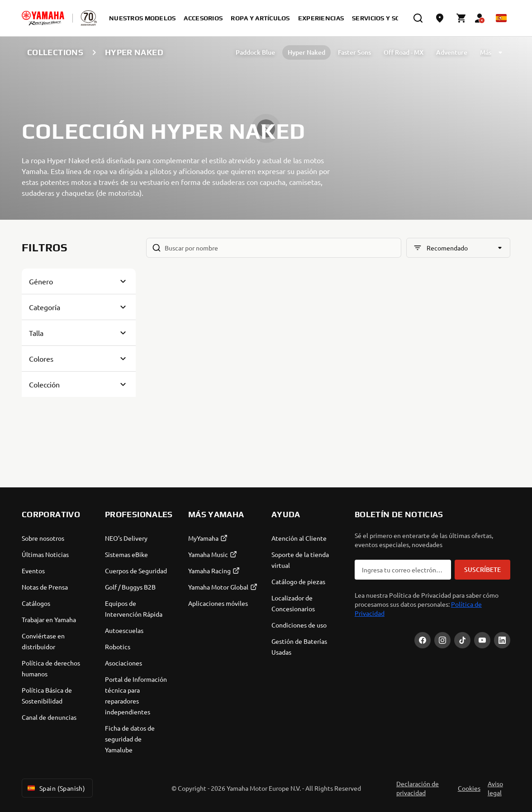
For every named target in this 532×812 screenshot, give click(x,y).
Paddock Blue (255, 52)
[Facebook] (423, 640)
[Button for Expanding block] (79, 281)
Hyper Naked (306, 52)
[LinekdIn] (502, 640)
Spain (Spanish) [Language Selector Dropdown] (55, 788)
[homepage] (43, 18)
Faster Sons (354, 52)
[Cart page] (461, 18)
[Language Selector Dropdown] (501, 18)
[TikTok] (462, 640)
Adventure (452, 52)
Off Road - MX (404, 52)
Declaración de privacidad (418, 788)
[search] (418, 18)
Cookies (469, 788)
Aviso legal (495, 788)
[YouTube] (482, 640)
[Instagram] (442, 640)
